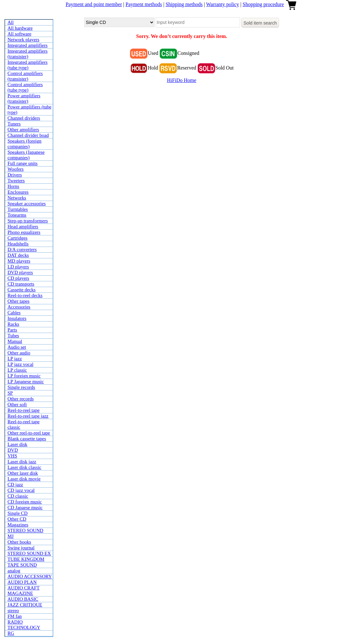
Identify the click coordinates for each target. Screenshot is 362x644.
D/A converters (22, 249)
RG (11, 633)
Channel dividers (24, 118)
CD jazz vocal (21, 490)
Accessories (19, 307)
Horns (14, 186)
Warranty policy (223, 4)
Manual (15, 341)
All (11, 22)
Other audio (19, 353)
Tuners (14, 124)
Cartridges (18, 238)
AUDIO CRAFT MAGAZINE (24, 591)
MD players (19, 261)
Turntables (18, 209)
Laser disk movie (24, 479)
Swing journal (21, 548)
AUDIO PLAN (22, 582)
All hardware (20, 28)
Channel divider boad (28, 135)
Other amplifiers (23, 130)
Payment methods (144, 4)
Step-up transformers (28, 221)
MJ (11, 536)
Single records (21, 387)
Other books (19, 542)
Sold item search (260, 23)
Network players (24, 40)
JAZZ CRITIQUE (25, 605)
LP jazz (15, 359)
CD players (19, 278)
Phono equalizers (24, 232)
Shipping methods (184, 4)
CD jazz (15, 485)
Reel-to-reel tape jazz (28, 416)
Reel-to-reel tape (24, 410)
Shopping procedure (263, 4)
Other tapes (19, 301)
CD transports (21, 284)
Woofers (16, 169)
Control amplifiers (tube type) (25, 87)
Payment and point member (94, 4)
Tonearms (17, 215)
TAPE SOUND (22, 565)
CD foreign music (25, 502)
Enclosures (18, 192)
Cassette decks (22, 290)
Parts (12, 330)
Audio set (17, 347)
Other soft (17, 404)
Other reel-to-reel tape (29, 433)
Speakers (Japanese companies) (26, 155)
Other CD (17, 519)
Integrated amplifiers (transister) (28, 54)
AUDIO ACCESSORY (30, 576)
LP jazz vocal (21, 364)
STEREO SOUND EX (29, 553)
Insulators (17, 318)
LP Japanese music (26, 381)
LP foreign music (24, 376)
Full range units (23, 163)
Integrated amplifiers (28, 45)
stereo (13, 611)
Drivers (15, 175)
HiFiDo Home (182, 80)
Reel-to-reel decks (25, 295)
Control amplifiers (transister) (25, 76)
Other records (21, 399)
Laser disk (18, 444)
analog (14, 571)
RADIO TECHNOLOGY (24, 625)
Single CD (18, 513)
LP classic (17, 370)
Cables (14, 313)
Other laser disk (23, 473)
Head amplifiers (23, 226)
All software (20, 34)
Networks (17, 198)
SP (10, 393)
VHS (12, 456)
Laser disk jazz (22, 462)
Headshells (18, 244)
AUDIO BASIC (23, 599)
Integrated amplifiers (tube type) (28, 65)
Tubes (13, 336)
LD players (18, 267)
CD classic (18, 496)
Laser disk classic (25, 467)
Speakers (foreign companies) (25, 144)
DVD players (20, 272)
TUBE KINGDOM (26, 559)
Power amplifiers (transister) (24, 98)
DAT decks (18, 255)
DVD (13, 450)
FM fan (15, 616)
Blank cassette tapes (27, 439)
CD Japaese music (25, 507)
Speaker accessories (27, 204)
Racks (14, 324)
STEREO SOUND (26, 530)
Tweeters (16, 181)
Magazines (18, 525)
